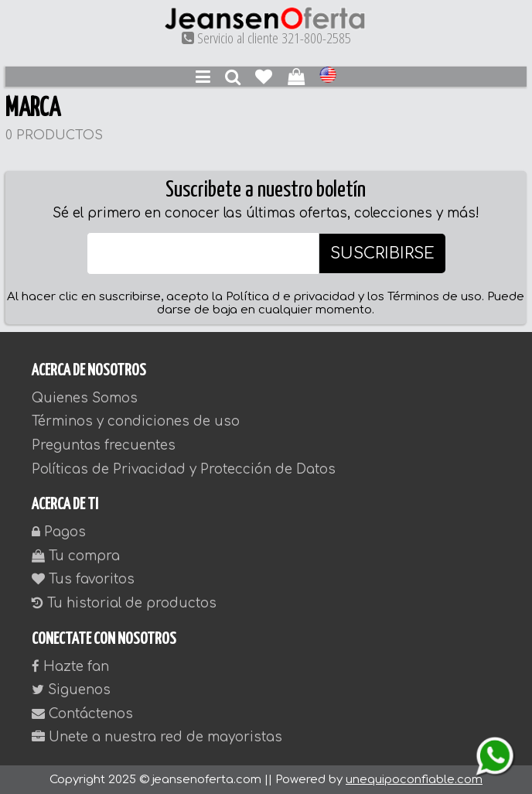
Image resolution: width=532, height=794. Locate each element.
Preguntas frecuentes (104, 445)
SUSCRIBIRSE (382, 253)
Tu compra (76, 556)
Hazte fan (70, 667)
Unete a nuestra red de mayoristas (157, 737)
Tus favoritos (83, 579)
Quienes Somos (85, 398)
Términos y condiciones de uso (136, 421)
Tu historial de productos (124, 603)
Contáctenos (82, 714)
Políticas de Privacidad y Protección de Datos (184, 469)
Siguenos (71, 690)
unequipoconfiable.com (414, 780)
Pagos (59, 532)
